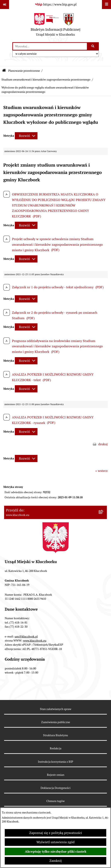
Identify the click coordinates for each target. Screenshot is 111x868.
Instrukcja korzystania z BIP (55, 762)
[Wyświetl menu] (106, 5)
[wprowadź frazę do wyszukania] (50, 46)
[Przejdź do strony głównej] (55, 26)
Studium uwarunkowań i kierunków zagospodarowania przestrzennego (46, 80)
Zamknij (56, 861)
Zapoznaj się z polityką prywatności (56, 833)
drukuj (103, 444)
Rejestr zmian (56, 775)
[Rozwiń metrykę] (26, 136)
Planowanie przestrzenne (24, 71)
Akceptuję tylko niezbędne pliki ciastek (56, 852)
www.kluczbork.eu (35, 641)
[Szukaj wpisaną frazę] (93, 46)
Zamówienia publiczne (56, 722)
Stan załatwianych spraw (56, 709)
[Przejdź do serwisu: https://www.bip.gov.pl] (56, 5)
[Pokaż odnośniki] (5, 5)
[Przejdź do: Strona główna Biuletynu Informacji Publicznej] (4, 71)
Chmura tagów (55, 801)
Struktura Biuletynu (55, 735)
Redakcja (56, 748)
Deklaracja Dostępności (55, 788)
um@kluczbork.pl (26, 636)
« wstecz (102, 471)
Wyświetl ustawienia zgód (55, 842)
